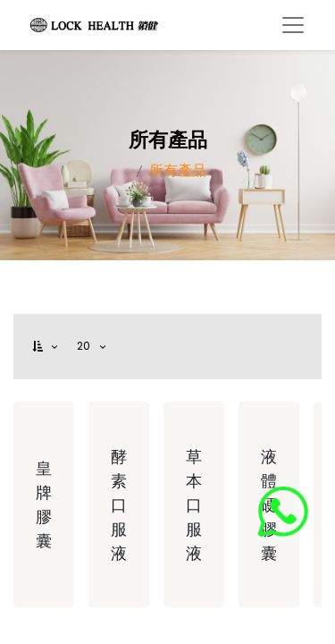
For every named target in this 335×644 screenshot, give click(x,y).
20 (86, 346)
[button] (46, 347)
